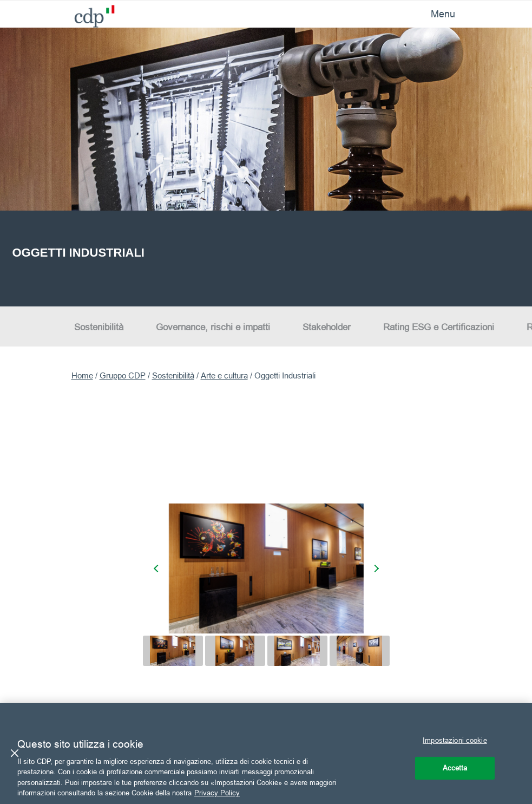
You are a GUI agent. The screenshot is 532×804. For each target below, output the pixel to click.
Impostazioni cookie (455, 740)
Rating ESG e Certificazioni (439, 327)
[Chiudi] (15, 753)
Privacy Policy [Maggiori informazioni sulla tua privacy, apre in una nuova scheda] (217, 793)
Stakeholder (327, 327)
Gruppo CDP (123, 375)
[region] (266, 753)
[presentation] (157, 568)
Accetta (455, 768)
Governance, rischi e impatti (213, 327)
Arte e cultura (224, 375)
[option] (266, 167)
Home (82, 375)
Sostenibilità (99, 327)
